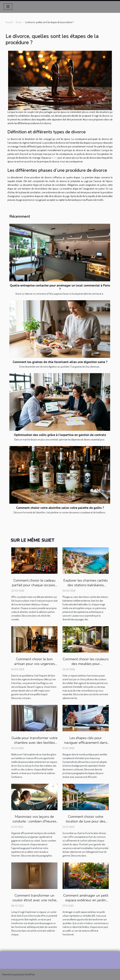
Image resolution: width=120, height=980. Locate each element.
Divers (19, 22)
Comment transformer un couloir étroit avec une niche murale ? (34, 900)
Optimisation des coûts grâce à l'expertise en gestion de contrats (60, 435)
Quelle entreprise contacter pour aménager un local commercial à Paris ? (60, 287)
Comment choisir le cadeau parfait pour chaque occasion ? (34, 585)
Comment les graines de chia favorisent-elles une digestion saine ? (60, 362)
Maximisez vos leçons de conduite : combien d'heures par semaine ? (34, 821)
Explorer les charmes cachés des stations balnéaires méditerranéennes (86, 585)
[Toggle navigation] (8, 7)
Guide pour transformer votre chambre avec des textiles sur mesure (34, 743)
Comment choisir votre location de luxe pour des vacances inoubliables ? (86, 821)
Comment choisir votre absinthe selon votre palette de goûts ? (60, 508)
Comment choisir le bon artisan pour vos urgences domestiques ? (34, 664)
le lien (55, 158)
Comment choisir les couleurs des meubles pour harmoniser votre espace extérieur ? (86, 666)
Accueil (9, 22)
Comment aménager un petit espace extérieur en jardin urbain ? (86, 900)
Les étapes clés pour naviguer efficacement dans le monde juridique (86, 743)
